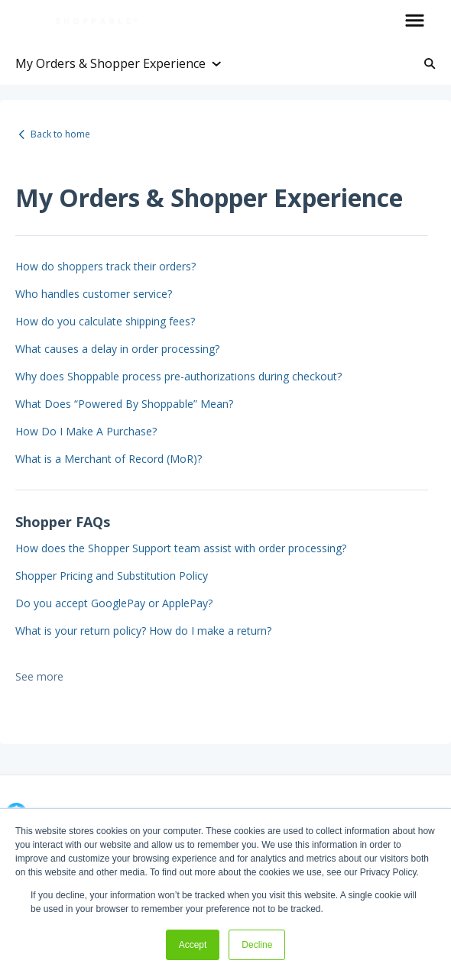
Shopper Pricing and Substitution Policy (112, 576)
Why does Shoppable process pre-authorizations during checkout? (178, 376)
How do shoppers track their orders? (105, 266)
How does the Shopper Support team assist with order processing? (181, 548)
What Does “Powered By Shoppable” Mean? (124, 404)
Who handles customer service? (94, 294)
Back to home (60, 134)
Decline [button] (257, 945)
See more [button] (39, 676)
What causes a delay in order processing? (117, 349)
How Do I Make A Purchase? (86, 431)
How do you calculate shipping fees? (105, 321)
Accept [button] (193, 945)
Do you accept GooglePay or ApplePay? (114, 603)
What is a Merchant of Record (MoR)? (109, 459)
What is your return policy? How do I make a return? (143, 631)
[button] (415, 21)
